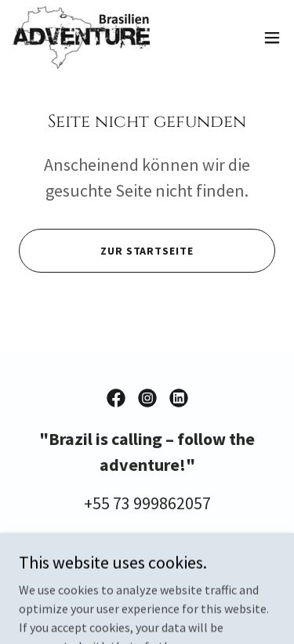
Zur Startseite (147, 251)
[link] (81, 38)
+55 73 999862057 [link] (147, 503)
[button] (272, 38)
